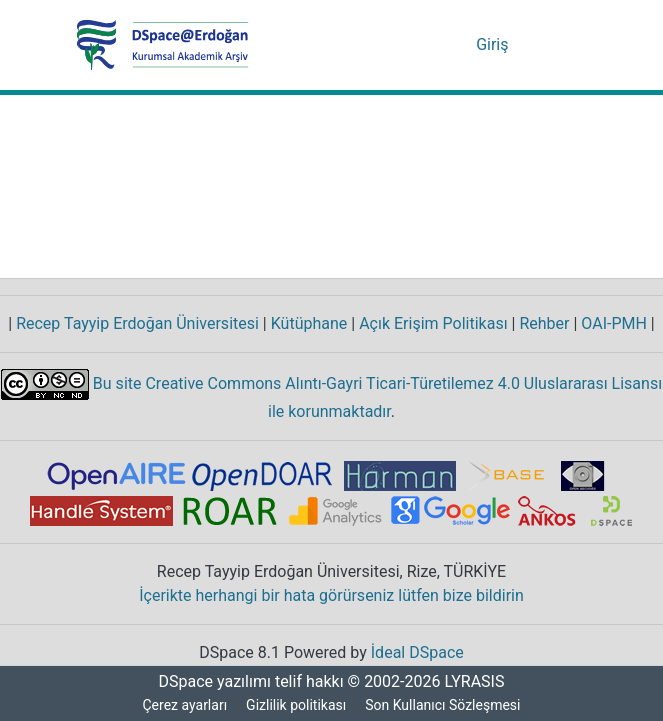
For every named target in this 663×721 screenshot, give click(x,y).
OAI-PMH (612, 324)
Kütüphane (306, 324)
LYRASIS (477, 682)
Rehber (537, 324)
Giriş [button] (495, 45)
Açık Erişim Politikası (427, 324)
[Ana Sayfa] (163, 45)
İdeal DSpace (419, 653)
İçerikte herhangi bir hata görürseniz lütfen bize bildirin (331, 596)
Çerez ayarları (184, 705)
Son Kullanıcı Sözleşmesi (444, 705)
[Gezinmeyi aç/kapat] (559, 45)
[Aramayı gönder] (431, 45)
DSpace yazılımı (209, 682)
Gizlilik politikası (297, 705)
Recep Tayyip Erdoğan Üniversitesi (135, 324)
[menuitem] (460, 45)
